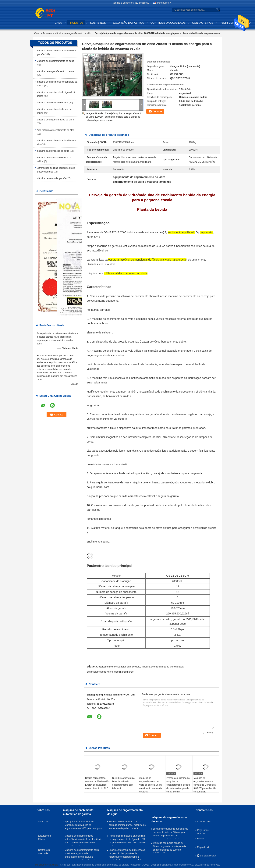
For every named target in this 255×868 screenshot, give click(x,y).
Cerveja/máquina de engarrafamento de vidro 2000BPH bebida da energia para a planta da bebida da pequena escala (114, 117)
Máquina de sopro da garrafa (51, 178)
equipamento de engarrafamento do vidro (119, 667)
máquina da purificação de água (53, 151)
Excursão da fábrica (128, 23)
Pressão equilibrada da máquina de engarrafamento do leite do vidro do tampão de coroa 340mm (178, 785)
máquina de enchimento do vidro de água (163, 667)
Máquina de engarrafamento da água (55, 61)
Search (218, 10)
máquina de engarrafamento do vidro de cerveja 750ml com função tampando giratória (151, 785)
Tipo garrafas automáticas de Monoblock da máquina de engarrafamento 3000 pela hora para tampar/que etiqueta (83, 826)
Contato (157, 111)
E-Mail (200, 839)
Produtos (76, 23)
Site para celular (206, 856)
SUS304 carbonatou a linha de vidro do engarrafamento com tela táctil (123, 783)
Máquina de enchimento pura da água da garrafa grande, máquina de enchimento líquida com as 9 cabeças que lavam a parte (127, 826)
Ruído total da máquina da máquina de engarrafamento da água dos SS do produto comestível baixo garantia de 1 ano (127, 840)
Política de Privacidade (47, 865)
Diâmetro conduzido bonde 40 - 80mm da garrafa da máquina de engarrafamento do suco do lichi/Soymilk (169, 847)
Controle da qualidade (168, 23)
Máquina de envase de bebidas (53, 103)
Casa (58, 23)
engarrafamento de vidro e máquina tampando (110, 672)
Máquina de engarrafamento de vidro (73, 33)
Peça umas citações (203, 831)
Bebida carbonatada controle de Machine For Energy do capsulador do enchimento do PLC (97, 783)
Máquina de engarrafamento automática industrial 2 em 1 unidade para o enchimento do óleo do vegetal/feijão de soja (83, 840)
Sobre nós (98, 23)
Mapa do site (204, 847)
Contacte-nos (203, 23)
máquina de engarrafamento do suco (55, 71)
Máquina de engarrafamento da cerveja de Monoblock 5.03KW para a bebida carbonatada (205, 785)
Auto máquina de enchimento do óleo (56, 130)
